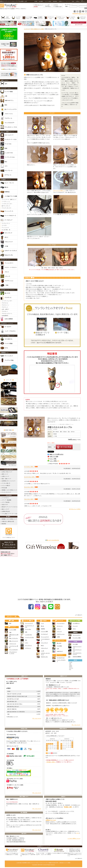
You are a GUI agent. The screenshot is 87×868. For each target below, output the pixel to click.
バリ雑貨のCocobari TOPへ (53, 863)
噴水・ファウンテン (14, 638)
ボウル (74, 629)
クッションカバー (61, 623)
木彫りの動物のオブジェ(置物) (37, 29)
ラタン (71, 665)
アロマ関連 (59, 646)
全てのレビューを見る (75, 509)
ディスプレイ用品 (77, 638)
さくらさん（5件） (29, 467)
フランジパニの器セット (59, 191)
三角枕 (58, 637)
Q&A (73, 1)
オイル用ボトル (76, 623)
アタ (70, 664)
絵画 (26, 632)
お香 (58, 649)
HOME (36, 1)
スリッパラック (44, 643)
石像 (10, 632)
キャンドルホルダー (14, 650)
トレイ (42, 623)
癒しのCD (59, 643)
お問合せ (78, 1)
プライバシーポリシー (35, 863)
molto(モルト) (60, 651)
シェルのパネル (28, 635)
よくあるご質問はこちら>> (74, 839)
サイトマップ (44, 863)
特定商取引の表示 (26, 863)
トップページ (27, 29)
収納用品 (43, 629)
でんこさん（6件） (29, 499)
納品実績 (55, 1)
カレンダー (63, 756)
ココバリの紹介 (48, 1)
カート (83, 1)
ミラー (27, 643)
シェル (71, 662)
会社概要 (41, 1)
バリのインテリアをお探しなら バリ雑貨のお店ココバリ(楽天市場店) (28, 855)
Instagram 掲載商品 (77, 657)
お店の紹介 (19, 863)
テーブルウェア (44, 634)
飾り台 (42, 626)
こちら (77, 833)
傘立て (42, 645)
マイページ (68, 1)
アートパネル (28, 629)
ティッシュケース (45, 637)
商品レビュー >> (83, 14)
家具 (10, 623)
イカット (59, 629)
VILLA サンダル (44, 657)
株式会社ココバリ (64, 863)
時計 (26, 640)
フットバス (75, 626)
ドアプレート (28, 648)
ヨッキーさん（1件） (30, 477)
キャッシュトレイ (77, 635)
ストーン (71, 668)
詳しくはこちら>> (37, 718)
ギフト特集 (75, 644)
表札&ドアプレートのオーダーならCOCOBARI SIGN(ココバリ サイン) (74, 855)
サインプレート (28, 645)
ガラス (71, 666)
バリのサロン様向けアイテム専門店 (59, 853)
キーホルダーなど (61, 658)
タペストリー (60, 626)
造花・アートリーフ (14, 641)
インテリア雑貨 (13, 630)
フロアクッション (61, 634)
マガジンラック (44, 648)
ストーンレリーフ (29, 623)
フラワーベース (13, 644)
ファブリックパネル (29, 637)
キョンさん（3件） (29, 487)
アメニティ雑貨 (44, 631)
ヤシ (70, 669)
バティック (59, 631)
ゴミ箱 (42, 651)
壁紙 (69, 863)
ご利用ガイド (61, 1)
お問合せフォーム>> (51, 820)
